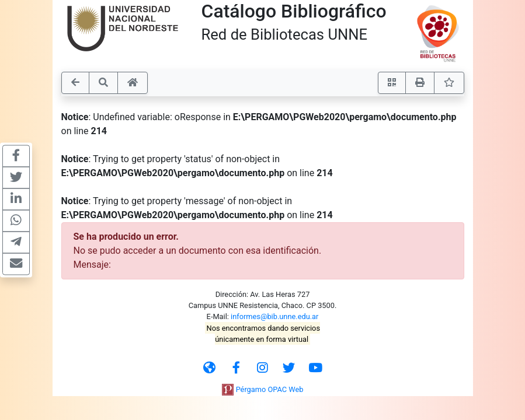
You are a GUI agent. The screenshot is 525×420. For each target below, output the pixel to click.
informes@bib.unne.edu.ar (274, 316)
